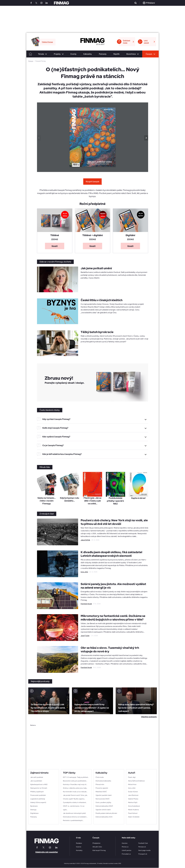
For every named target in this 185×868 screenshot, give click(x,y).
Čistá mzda (100, 777)
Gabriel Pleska (133, 799)
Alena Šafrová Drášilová (136, 781)
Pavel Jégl (132, 777)
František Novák (86, 604)
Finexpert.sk (143, 854)
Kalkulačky (88, 54)
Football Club (143, 843)
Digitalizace (34, 813)
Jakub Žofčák (85, 540)
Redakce (79, 843)
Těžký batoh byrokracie (97, 332)
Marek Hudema (133, 810)
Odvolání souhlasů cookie (110, 863)
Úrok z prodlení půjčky (103, 802)
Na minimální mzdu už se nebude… (75, 792)
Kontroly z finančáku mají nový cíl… (75, 784)
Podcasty (103, 54)
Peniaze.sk (142, 847)
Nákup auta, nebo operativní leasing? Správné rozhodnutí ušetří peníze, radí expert (136, 708)
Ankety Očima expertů (38, 802)
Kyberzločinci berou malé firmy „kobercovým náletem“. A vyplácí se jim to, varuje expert (92, 708)
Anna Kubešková (134, 806)
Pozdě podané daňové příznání (106, 813)
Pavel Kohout (133, 813)
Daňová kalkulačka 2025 (104, 817)
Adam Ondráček (134, 817)
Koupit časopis (92, 182)
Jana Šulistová (133, 795)
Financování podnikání (38, 795)
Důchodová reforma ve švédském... (75, 817)
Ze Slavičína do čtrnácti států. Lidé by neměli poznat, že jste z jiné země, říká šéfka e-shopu (48, 708)
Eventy (73, 54)
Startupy (33, 810)
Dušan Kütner (133, 792)
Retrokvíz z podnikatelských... (73, 820)
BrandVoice (131, 54)
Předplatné (96, 843)
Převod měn (100, 784)
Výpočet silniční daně (103, 810)
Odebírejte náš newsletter (47, 852)
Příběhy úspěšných (37, 792)
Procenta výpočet (102, 788)
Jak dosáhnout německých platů (74, 813)
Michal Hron (132, 784)
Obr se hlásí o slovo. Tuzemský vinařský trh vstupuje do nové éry (110, 650)
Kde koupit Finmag (99, 850)
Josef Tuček (85, 636)
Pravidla (100, 863)
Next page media (144, 850)
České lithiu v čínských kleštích (102, 300)
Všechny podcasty (149, 717)
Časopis (149, 54)
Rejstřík (116, 54)
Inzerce (79, 847)
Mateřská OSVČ (101, 792)
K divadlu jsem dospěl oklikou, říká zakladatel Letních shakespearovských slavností (111, 554)
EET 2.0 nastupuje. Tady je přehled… (76, 777)
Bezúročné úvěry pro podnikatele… (75, 781)
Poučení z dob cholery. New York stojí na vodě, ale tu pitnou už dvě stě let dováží (114, 522)
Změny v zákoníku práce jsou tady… (75, 788)
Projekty (57, 54)
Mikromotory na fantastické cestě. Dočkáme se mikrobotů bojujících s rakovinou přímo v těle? (113, 618)
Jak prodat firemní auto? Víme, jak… (75, 795)
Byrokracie (34, 806)
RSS (120, 863)
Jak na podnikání (36, 781)
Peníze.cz (125, 847)
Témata (41, 54)
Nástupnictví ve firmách (39, 788)
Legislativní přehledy (38, 799)
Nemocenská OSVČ (103, 799)
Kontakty (79, 850)
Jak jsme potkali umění (96, 268)
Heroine (125, 843)
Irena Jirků (84, 572)
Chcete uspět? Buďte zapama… (74, 799)
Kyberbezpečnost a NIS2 (39, 784)
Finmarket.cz (126, 854)
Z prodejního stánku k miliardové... (75, 802)
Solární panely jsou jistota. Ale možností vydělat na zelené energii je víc (113, 586)
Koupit (55, 246)
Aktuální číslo (97, 847)
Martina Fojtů (133, 802)
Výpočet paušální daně (104, 795)
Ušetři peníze (127, 850)
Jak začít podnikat (37, 777)
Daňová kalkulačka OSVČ (104, 806)
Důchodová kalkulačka (103, 781)
